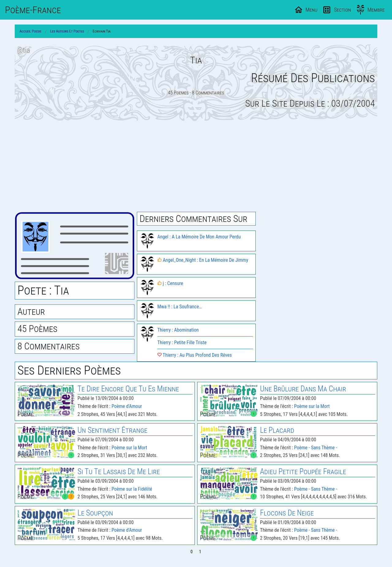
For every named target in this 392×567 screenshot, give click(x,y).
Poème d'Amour (127, 406)
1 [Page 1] (200, 552)
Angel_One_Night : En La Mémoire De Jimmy (203, 260)
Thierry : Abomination (178, 330)
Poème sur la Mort (312, 406)
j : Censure (170, 283)
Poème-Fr (33, 10)
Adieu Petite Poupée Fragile (303, 472)
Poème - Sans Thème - (315, 448)
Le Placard (277, 430)
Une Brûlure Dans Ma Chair (303, 389)
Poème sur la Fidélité (132, 489)
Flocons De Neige (287, 513)
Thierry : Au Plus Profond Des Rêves (195, 355)
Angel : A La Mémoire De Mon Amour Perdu (199, 237)
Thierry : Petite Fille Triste (182, 342)
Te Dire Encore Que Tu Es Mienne (128, 389)
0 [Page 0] (192, 552)
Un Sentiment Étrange (113, 430)
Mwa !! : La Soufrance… (180, 307)
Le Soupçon (95, 513)
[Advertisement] (196, 166)
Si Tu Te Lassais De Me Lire (119, 472)
